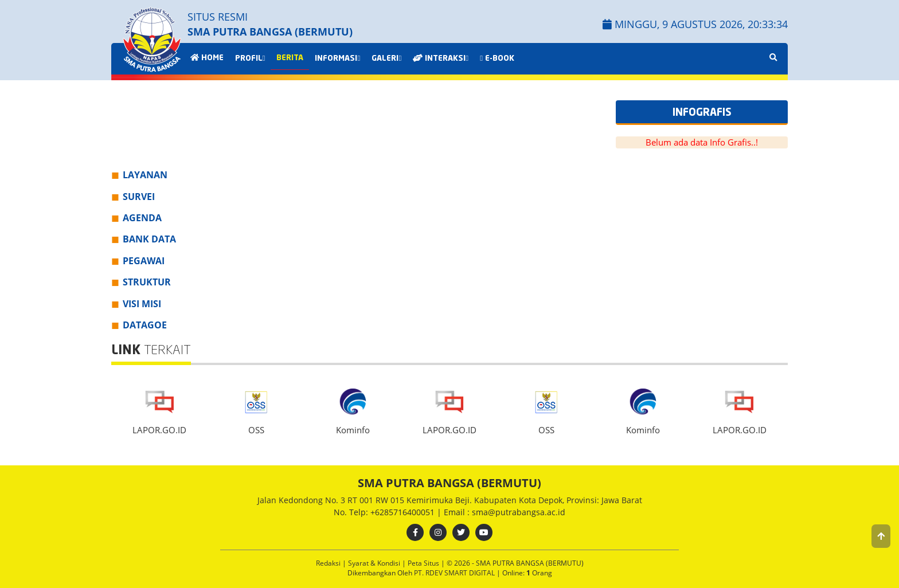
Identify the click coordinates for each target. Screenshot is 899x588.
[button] (881, 536)
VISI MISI (142, 304)
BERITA (290, 58)
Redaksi (329, 563)
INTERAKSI (441, 58)
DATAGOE (145, 325)
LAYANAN (145, 175)
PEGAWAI (144, 261)
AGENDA (142, 218)
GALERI (386, 59)
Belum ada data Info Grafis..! (702, 142)
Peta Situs (424, 563)
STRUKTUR (147, 282)
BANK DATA (149, 239)
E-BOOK (497, 59)
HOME (207, 58)
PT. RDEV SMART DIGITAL (455, 573)
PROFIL (250, 59)
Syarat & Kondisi (375, 563)
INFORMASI (337, 59)
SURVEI (139, 197)
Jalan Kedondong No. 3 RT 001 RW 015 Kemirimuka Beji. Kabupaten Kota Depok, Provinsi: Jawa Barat (450, 500)
